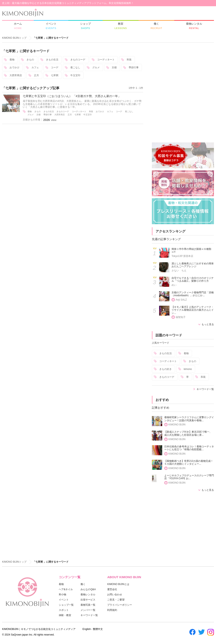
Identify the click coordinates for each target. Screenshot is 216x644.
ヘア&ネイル (66, 589)
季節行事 (134, 67)
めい (174, 285)
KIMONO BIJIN (177, 425)
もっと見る (208, 324)
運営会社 (112, 589)
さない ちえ (179, 271)
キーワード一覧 (205, 389)
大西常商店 (16, 75)
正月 (36, 75)
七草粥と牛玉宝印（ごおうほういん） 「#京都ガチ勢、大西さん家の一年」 (72, 96)
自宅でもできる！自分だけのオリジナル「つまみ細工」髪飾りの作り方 (193, 280)
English (87, 629)
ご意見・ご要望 (116, 600)
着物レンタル (88, 595)
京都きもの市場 (31, 120)
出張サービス (88, 600)
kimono (188, 369)
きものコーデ (78, 60)
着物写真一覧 (88, 605)
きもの (30, 60)
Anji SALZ (181, 300)
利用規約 (112, 610)
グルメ (96, 67)
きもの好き (166, 369)
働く (83, 584)
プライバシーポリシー (120, 605)
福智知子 (181, 317)
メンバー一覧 (88, 610)
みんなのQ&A (88, 589)
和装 (129, 60)
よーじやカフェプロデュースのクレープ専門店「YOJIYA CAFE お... (189, 477)
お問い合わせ (115, 595)
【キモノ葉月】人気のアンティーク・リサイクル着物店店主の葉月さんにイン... (193, 310)
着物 (12, 60)
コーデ (55, 67)
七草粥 (55, 75)
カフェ (35, 67)
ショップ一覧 (66, 605)
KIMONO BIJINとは (118, 584)
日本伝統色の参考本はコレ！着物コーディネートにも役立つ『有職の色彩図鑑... (189, 448)
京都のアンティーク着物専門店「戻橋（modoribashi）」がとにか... (193, 294)
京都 (114, 67)
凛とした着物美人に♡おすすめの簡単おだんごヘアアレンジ (193, 265)
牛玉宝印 (75, 75)
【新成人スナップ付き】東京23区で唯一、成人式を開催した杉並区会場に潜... (188, 433)
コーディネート (106, 60)
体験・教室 (65, 615)
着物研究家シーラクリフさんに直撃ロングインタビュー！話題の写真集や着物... (189, 419)
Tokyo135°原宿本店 (182, 256)
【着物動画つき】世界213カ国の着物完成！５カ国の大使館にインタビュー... (189, 463)
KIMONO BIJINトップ (14, 38)
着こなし (75, 67)
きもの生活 (52, 60)
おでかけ (14, 67)
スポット (64, 610)
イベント (64, 600)
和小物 (62, 595)
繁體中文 (98, 629)
